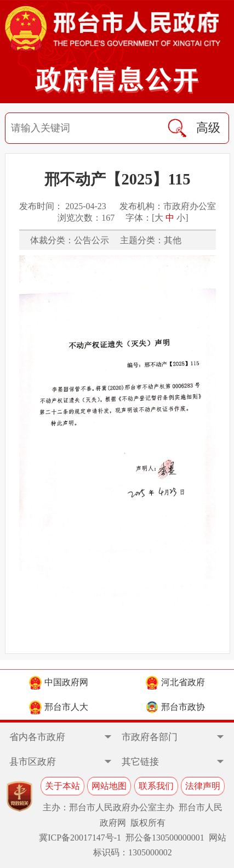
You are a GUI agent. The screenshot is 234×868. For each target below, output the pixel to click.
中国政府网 (59, 683)
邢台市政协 (175, 707)
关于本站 (62, 786)
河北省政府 (175, 683)
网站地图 (109, 786)
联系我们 (156, 786)
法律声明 (203, 786)
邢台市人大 (59, 707)
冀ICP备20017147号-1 (80, 838)
